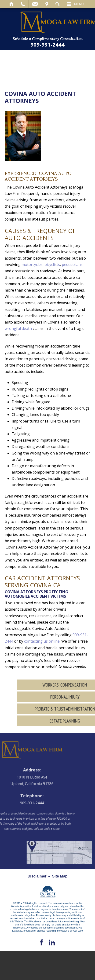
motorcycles (32, 265)
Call (23, 4)
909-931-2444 (47, 45)
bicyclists (52, 265)
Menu (79, 4)
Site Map (60, 876)
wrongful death (18, 328)
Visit (47, 4)
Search (57, 4)
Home (12, 4)
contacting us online (42, 641)
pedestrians (72, 265)
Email (35, 4)
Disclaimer (37, 876)
